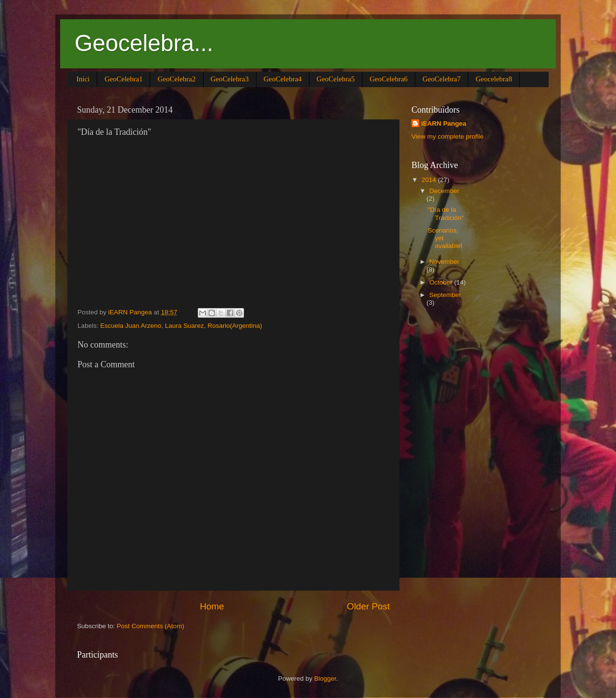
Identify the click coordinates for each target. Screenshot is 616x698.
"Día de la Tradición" (446, 213)
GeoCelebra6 (389, 79)
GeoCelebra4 (283, 79)
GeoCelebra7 (442, 79)
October (442, 282)
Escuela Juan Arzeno (131, 326)
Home (212, 606)
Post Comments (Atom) (151, 626)
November (444, 262)
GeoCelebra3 (230, 79)
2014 (430, 180)
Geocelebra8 (494, 79)
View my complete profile (448, 136)
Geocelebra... (144, 43)
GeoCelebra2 (176, 79)
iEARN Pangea (444, 123)
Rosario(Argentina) (235, 326)
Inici (83, 79)
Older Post (368, 606)
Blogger (325, 679)
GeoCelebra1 (123, 79)
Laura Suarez (185, 326)
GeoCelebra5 (336, 79)
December (444, 191)
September (445, 295)
